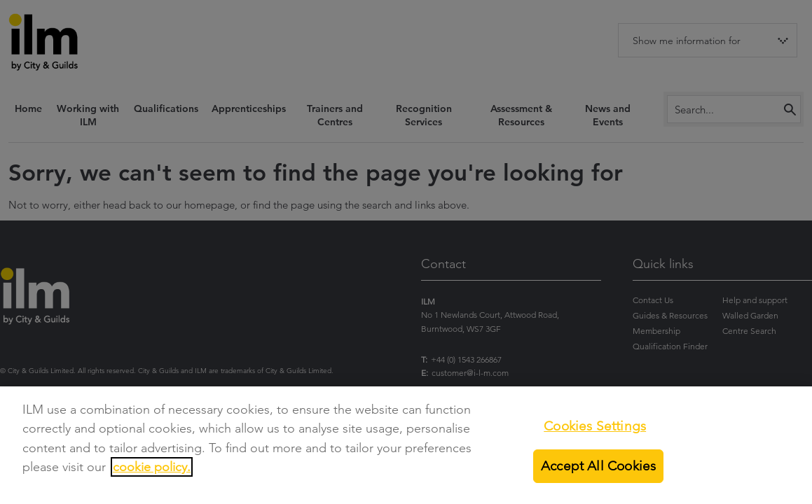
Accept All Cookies (598, 466)
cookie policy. (152, 467)
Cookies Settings (595, 426)
